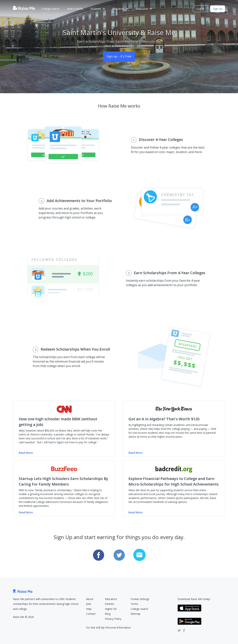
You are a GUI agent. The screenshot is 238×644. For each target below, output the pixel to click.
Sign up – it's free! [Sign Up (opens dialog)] (119, 56)
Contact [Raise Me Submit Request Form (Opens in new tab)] (91, 614)
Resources (144, 9)
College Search (51, 9)
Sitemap (135, 614)
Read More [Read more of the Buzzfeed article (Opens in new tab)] (26, 512)
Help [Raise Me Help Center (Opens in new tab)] (89, 609)
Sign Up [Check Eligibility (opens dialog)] (218, 9)
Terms (134, 604)
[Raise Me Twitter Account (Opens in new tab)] (179, 630)
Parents (110, 604)
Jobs (89, 604)
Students (98, 9)
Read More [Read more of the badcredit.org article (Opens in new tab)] (135, 512)
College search (139, 609)
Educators (120, 9)
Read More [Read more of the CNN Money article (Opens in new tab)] (26, 453)
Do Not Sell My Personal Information (108, 628)
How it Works (75, 9)
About (90, 599)
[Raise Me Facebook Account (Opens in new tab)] (183, 630)
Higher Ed (111, 609)
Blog (108, 614)
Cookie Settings (140, 599)
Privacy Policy (113, 619)
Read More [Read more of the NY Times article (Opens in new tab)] (135, 453)
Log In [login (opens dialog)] (200, 9)
